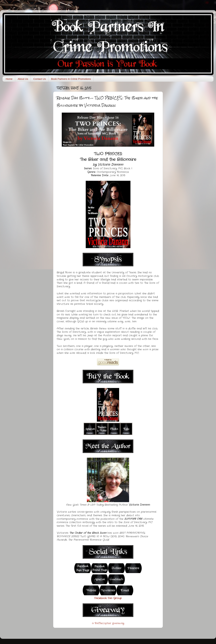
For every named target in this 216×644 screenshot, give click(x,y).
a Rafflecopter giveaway (108, 623)
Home (9, 79)
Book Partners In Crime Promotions (71, 79)
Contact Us (39, 79)
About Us (23, 79)
